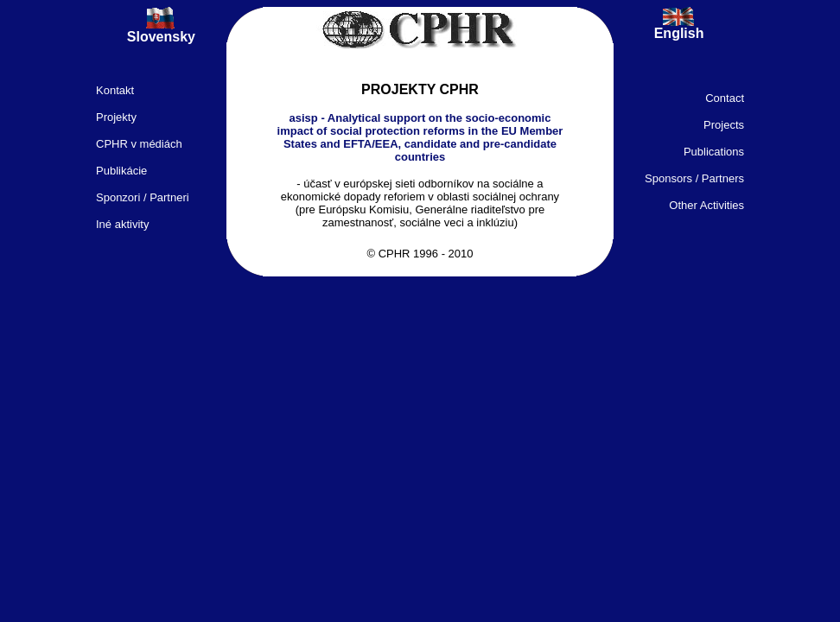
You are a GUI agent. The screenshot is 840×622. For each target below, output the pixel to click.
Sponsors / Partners (694, 178)
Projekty (116, 117)
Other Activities (706, 205)
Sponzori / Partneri (143, 197)
